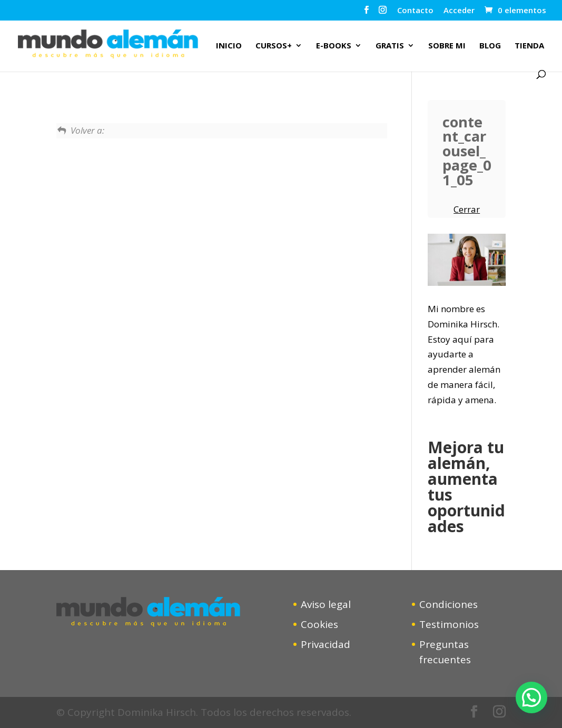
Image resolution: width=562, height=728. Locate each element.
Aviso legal (326, 604)
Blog (490, 46)
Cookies (319, 624)
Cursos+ (274, 46)
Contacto (415, 11)
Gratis (390, 46)
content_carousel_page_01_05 (467, 151)
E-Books (334, 46)
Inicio (229, 46)
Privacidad (326, 644)
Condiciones (448, 604)
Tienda (529, 46)
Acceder (459, 11)
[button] (531, 697)
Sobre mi (447, 46)
